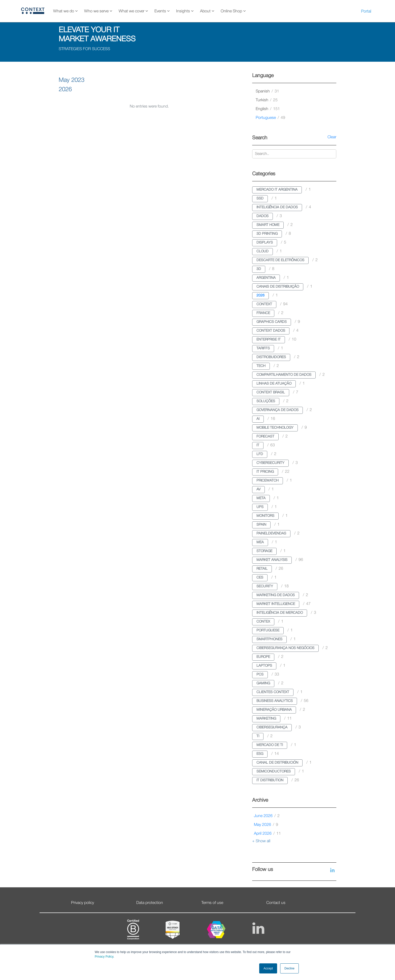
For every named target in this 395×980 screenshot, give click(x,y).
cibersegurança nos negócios (285, 648)
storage (264, 551)
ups (260, 507)
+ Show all (261, 841)
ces (260, 578)
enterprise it (269, 340)
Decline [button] (289, 968)
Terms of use (212, 903)
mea (260, 542)
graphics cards (272, 322)
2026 (260, 296)
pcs (260, 675)
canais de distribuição (278, 287)
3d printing (267, 234)
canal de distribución (277, 763)
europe (263, 657)
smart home (268, 225)
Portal (366, 12)
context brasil (271, 393)
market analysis (272, 560)
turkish (267, 100)
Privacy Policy (104, 957)
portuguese (270, 118)
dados (262, 216)
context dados (271, 331)
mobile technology (275, 428)
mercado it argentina (277, 190)
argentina (266, 278)
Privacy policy (83, 903)
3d (259, 269)
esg (260, 754)
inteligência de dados (277, 207)
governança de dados (277, 410)
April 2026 (267, 834)
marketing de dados (276, 595)
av (258, 489)
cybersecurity (270, 463)
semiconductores (274, 772)
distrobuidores (271, 357)
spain (261, 525)
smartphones (269, 639)
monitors (265, 516)
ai (258, 419)
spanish (267, 91)
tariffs (263, 348)
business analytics (275, 701)
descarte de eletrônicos (280, 260)
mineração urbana (274, 710)
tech (261, 366)
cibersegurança (272, 728)
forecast (265, 437)
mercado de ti (270, 745)
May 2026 (266, 825)
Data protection (150, 903)
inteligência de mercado (280, 613)
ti (258, 736)
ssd (260, 199)
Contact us (276, 903)
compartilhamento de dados (284, 375)
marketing (266, 719)
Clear (332, 137)
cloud (262, 251)
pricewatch (268, 481)
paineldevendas (271, 534)
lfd (260, 454)
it (258, 445)
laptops (264, 666)
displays (265, 243)
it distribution (270, 780)
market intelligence (276, 604)
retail (262, 569)
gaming (263, 683)
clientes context (273, 692)
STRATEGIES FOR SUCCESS (84, 49)
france (263, 313)
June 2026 (267, 816)
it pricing (265, 472)
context (264, 304)
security (265, 586)
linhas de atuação (274, 384)
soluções (266, 401)
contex (263, 622)
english (268, 109)
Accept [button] (268, 968)
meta (261, 498)
